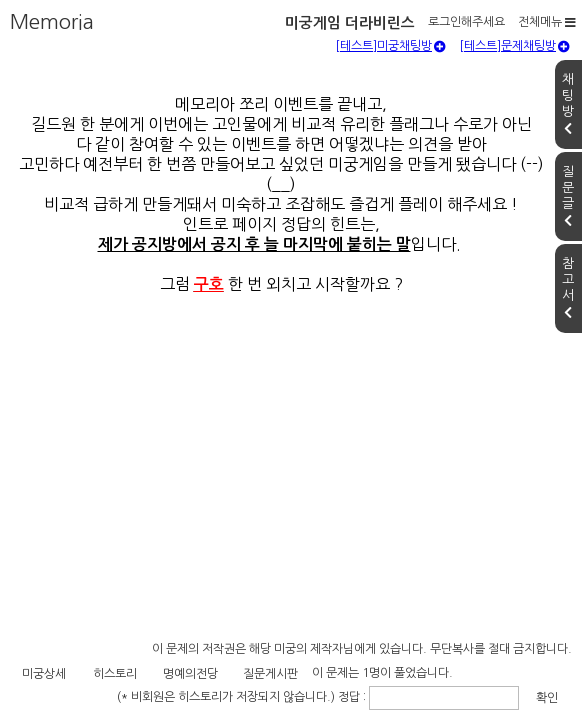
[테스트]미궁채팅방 (390, 95)
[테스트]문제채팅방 (514, 95)
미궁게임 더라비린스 (109, 18)
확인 (473, 686)
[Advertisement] (291, 541)
